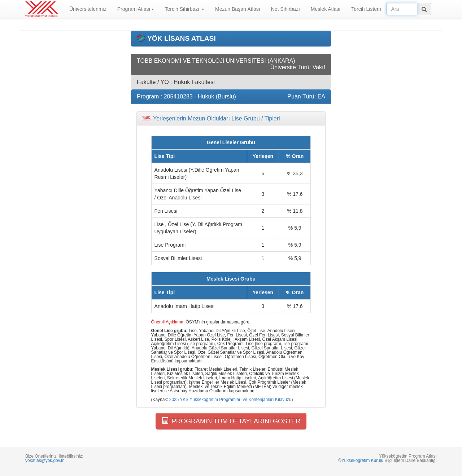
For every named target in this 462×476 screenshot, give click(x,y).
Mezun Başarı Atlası (238, 9)
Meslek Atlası (326, 9)
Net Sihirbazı (286, 9)
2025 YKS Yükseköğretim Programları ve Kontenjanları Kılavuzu (230, 400)
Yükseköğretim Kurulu (362, 460)
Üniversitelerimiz (88, 9)
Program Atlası (136, 9)
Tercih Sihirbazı (185, 9)
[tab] (231, 119)
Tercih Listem (366, 9)
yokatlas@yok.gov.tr (44, 460)
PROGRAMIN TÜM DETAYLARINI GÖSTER (231, 421)
